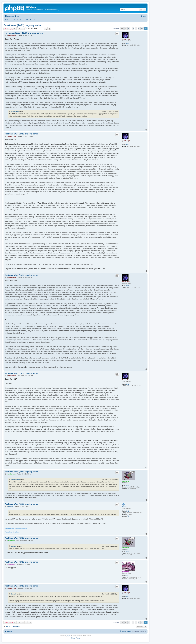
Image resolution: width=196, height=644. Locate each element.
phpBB (69, 636)
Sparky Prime (126, 39)
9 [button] (139, 29)
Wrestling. (16, 532)
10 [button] (142, 29)
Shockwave (126, 572)
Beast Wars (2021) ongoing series (22, 25)
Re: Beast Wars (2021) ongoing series (24, 33)
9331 (127, 511)
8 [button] (136, 29)
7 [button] (133, 29)
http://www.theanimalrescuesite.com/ (16, 528)
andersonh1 (15, 112)
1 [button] (129, 29)
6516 (127, 486)
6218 (127, 576)
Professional (9, 532)
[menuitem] (17, 16)
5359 (127, 44)
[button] (122, 29)
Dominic (125, 507)
